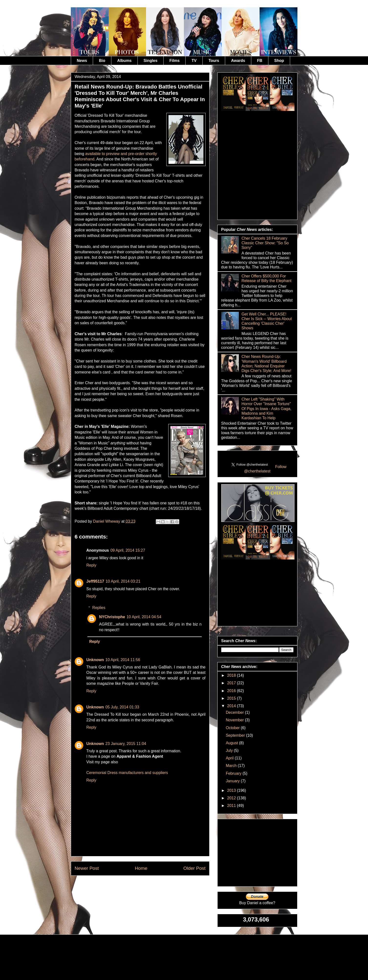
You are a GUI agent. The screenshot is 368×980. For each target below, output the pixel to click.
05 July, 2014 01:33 (122, 707)
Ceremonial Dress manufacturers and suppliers (127, 773)
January (233, 781)
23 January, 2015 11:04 (126, 744)
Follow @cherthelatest (265, 469)
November (235, 720)
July (230, 750)
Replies (99, 608)
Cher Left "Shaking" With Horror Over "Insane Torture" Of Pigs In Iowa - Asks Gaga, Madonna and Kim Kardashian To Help (267, 409)
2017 (232, 683)
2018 (232, 675)
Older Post (195, 868)
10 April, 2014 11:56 (123, 660)
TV (194, 61)
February (234, 773)
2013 (232, 790)
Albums (124, 61)
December (235, 712)
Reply (91, 565)
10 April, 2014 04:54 (144, 617)
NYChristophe (112, 617)
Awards (238, 61)
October (233, 728)
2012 (232, 798)
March (232, 766)
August (232, 743)
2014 (232, 706)
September (236, 735)
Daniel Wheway (107, 521)
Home (141, 868)
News (82, 61)
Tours (214, 61)
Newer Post (87, 868)
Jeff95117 (95, 581)
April (230, 758)
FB (260, 61)
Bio (102, 61)
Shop (279, 61)
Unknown (95, 660)
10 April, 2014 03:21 (123, 581)
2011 (232, 806)
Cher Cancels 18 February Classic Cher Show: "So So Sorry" (265, 243)
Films (175, 61)
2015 (232, 698)
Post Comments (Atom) (152, 887)
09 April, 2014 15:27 (128, 550)
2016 (232, 691)
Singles (151, 61)
